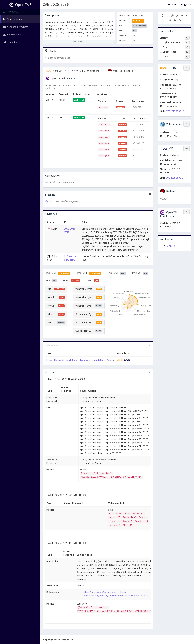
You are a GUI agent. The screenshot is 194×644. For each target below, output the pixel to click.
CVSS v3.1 (89, 273)
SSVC (93, 281)
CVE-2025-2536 (56, 4)
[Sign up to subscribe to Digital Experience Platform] (187, 42)
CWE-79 (171, 246)
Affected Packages (121, 71)
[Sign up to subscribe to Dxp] (187, 47)
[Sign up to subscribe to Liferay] (187, 38)
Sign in (172, 4)
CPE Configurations (87, 71)
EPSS (71, 281)
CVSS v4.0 (58, 273)
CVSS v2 (140, 273)
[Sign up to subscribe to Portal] (187, 57)
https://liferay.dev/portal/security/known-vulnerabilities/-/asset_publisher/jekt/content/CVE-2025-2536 (101, 360)
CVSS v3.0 (117, 273)
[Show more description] (79, 42)
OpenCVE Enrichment (60, 78)
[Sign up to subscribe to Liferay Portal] (187, 52)
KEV (51, 281)
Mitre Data (56, 71)
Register (186, 4)
